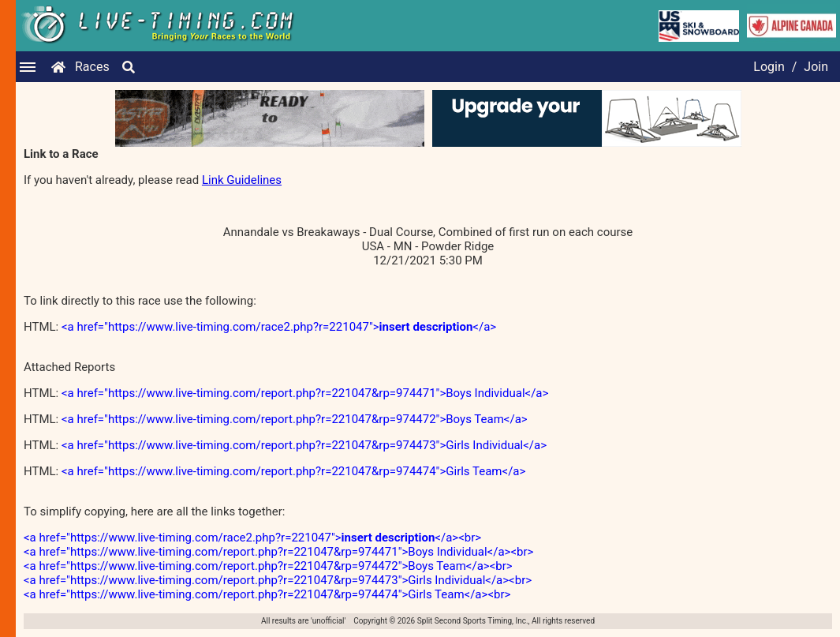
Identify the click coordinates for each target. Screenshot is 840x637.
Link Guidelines (242, 180)
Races (92, 67)
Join (816, 67)
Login (769, 67)
